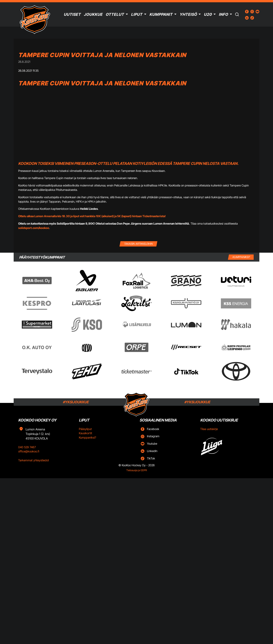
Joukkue (93, 14)
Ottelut (115, 14)
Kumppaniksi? (87, 438)
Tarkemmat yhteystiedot (34, 460)
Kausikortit (86, 433)
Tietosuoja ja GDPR (137, 470)
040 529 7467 (27, 447)
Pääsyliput (85, 429)
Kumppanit (161, 14)
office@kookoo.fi (29, 451)
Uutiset (72, 14)
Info (223, 14)
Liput (137, 14)
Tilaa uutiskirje (209, 429)
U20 (208, 14)
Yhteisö (188, 14)
